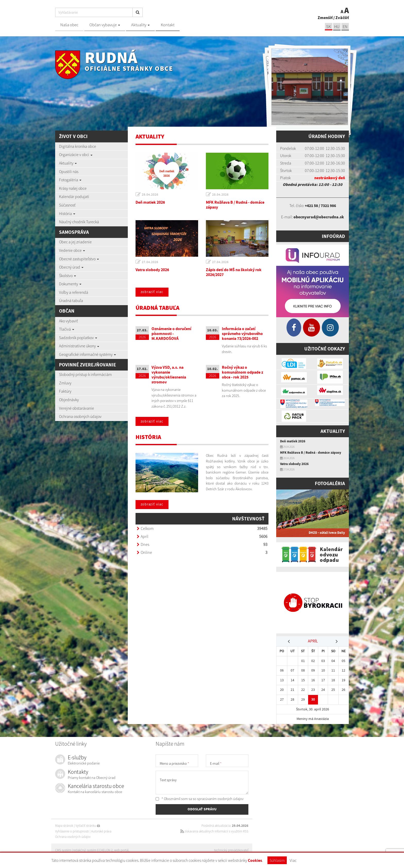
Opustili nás (69, 171)
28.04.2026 (221, 195)
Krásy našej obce (73, 188)
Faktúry (65, 391)
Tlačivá (67, 329)
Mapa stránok (64, 826)
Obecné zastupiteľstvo (79, 259)
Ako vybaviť (68, 321)
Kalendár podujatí (74, 196)
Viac (293, 860)
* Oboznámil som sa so (200, 799)
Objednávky (69, 400)
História (67, 213)
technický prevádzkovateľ (231, 850)
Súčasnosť (67, 205)
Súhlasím (277, 860)
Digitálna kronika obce (78, 146)
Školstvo (68, 276)
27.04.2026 (150, 262)
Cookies (255, 860)
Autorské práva (101, 831)
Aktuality (140, 25)
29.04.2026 (150, 195)
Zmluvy (65, 383)
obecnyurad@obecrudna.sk (319, 217)
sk (328, 27)
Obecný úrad (71, 267)
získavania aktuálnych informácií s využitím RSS (214, 831)
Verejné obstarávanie (77, 408)
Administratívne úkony (79, 346)
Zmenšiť (325, 18)
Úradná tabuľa (71, 300)
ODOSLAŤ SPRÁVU (202, 810)
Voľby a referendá (74, 292)
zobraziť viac (152, 292)
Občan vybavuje (105, 25)
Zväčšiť (342, 18)
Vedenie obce (72, 250)
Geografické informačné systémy (87, 354)
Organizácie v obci (76, 154)
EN (345, 27)
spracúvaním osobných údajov (220, 799)
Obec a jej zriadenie (75, 242)
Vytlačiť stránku (88, 826)
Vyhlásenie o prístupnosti (72, 831)
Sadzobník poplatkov (78, 338)
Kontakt (168, 25)
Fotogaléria (70, 180)
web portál (122, 850)
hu (337, 27)
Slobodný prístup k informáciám (85, 374)
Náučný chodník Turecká (79, 222)
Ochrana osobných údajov (80, 416)
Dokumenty (70, 284)
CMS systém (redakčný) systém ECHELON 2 (84, 850)
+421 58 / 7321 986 (320, 205)
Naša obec (69, 25)
